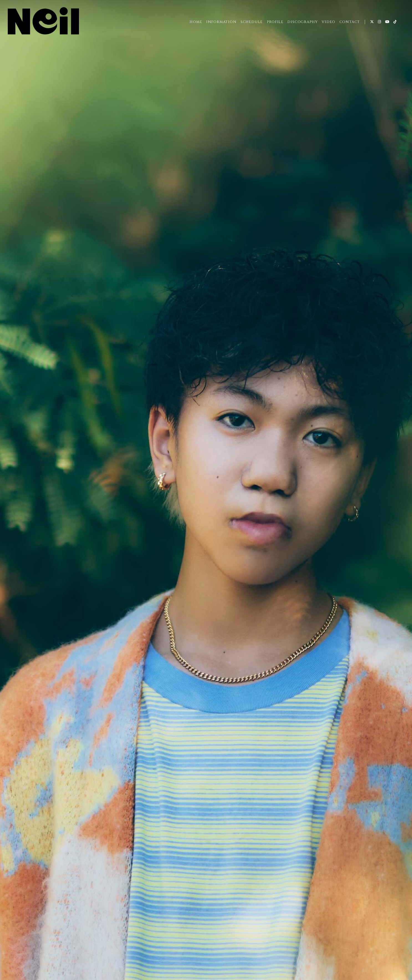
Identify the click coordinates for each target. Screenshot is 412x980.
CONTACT (350, 22)
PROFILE (275, 22)
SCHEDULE (252, 22)
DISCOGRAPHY (303, 22)
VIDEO (328, 22)
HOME (196, 22)
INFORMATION (221, 22)
